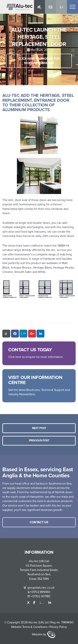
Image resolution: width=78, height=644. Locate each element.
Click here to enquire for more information (39, 61)
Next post (39, 428)
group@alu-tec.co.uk (39, 588)
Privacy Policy (58, 627)
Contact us (39, 522)
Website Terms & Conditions (29, 627)
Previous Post (39, 440)
